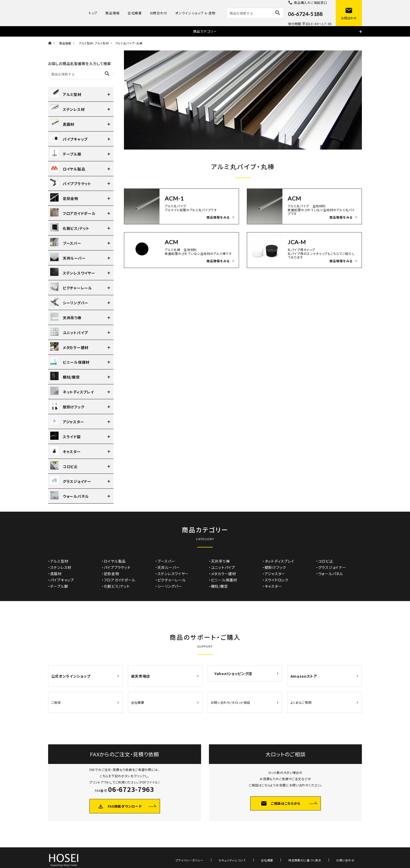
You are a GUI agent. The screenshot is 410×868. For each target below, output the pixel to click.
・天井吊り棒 (219, 561)
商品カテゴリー (205, 31)
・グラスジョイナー (331, 567)
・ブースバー (165, 561)
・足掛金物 (110, 574)
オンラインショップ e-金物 (195, 13)
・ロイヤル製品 (114, 561)
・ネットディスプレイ (278, 561)
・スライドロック (275, 580)
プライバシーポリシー (223, 847)
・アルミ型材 (58, 561)
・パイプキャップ (61, 580)
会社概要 (135, 13)
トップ (93, 13)
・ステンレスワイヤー (172, 574)
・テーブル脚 (58, 586)
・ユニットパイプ (222, 567)
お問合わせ (159, 13)
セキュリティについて (259, 847)
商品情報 (113, 13)
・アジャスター (274, 574)
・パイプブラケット (116, 567)
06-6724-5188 (305, 14)
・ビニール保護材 (223, 580)
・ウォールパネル (330, 574)
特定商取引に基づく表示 (316, 847)
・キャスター (272, 586)
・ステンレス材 (60, 567)
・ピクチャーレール (170, 580)
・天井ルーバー (168, 567)
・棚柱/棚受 (218, 586)
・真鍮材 (55, 574)
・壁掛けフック (274, 567)
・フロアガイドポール (119, 580)
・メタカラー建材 (223, 574)
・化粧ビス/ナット (116, 586)
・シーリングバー (169, 586)
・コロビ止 (325, 561)
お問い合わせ (349, 847)
